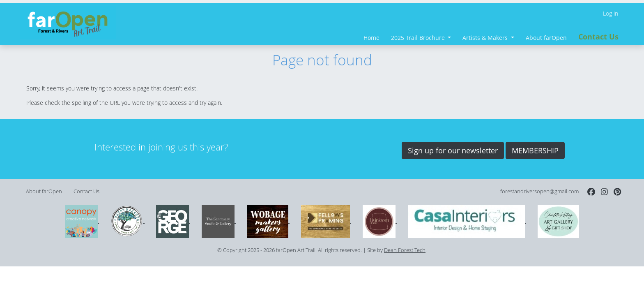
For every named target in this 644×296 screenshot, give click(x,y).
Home (371, 38)
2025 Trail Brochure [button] (419, 38)
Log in (611, 13)
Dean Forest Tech (405, 250)
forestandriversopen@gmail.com (539, 191)
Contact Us (598, 37)
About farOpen (546, 38)
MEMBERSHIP (535, 150)
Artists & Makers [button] (486, 38)
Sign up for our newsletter (453, 150)
